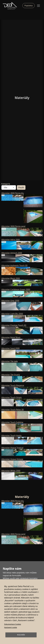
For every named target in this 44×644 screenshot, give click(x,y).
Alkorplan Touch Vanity (11, 435)
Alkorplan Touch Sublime (12, 422)
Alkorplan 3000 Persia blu (13, 193)
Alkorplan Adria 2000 (11, 240)
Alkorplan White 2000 (11, 471)
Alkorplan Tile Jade (10, 361)
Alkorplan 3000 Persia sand (13, 226)
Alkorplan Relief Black (11, 337)
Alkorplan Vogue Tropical (12, 448)
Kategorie (6, 184)
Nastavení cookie (11, 627)
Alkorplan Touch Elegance (13, 385)
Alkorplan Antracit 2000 (12, 253)
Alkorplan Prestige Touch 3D (14, 325)
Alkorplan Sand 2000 (10, 348)
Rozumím (21, 635)
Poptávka (29, 6)
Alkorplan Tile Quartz (11, 375)
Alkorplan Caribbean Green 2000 (16, 289)
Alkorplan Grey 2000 (10, 301)
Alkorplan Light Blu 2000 (12, 314)
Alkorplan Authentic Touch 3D (14, 265)
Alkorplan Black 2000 (11, 278)
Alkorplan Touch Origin (11, 397)
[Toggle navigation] (38, 6)
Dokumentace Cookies (13, 624)
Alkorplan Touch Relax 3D (13, 410)
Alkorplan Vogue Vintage (12, 459)
